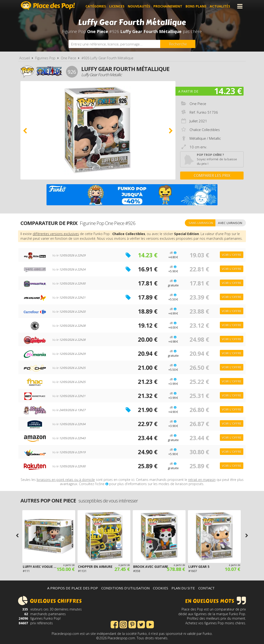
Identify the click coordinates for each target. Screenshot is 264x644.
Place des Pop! (48, 6)
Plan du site (183, 588)
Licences (117, 6)
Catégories (96, 6)
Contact (206, 588)
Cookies (161, 588)
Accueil (25, 58)
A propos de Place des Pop (73, 588)
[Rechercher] (178, 44)
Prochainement (168, 6)
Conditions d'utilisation (125, 588)
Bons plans (196, 6)
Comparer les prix (212, 176)
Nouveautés (139, 6)
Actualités (220, 6)
